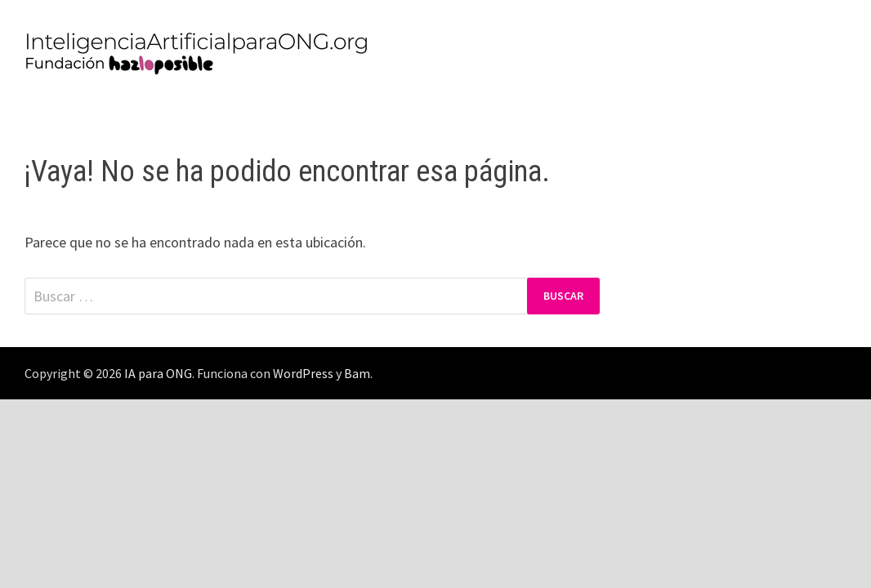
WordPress (303, 373)
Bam (357, 373)
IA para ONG (158, 373)
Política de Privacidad (107, 109)
